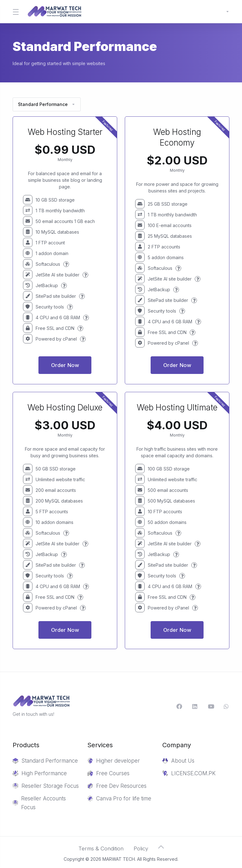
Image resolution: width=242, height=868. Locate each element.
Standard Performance (47, 104)
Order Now (65, 365)
